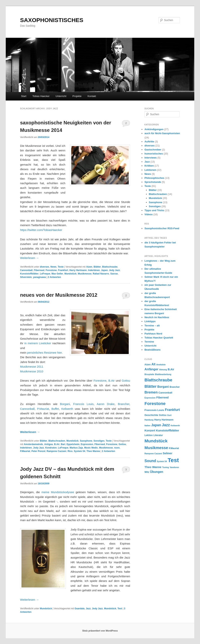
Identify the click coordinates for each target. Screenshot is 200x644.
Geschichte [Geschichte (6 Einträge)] (151, 415)
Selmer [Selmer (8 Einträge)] (168, 453)
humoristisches (154, 154)
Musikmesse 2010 (32, 371)
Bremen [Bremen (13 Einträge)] (151, 392)
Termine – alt (152, 326)
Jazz (88, 609)
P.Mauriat (43, 409)
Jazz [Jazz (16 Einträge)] (166, 425)
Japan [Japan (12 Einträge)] (156, 425)
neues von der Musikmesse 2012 (59, 295)
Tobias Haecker (41, 96)
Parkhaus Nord (153, 334)
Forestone (51, 270)
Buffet (55, 409)
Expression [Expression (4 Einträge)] (150, 398)
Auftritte (149, 142)
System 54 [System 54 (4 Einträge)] (162, 461)
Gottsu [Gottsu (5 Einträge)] (163, 415)
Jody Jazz (114, 270)
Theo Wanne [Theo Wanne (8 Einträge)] (153, 467)
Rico (70, 451)
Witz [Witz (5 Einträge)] (147, 472)
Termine (149, 342)
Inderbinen (94, 270)
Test (120, 609)
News (53, 267)
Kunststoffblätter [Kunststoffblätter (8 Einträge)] (168, 430)
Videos (148, 214)
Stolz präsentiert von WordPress (100, 631)
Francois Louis (83, 404)
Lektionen (150, 170)
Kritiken (149, 166)
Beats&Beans (152, 350)
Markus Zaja (76, 448)
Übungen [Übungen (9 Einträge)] (157, 472)
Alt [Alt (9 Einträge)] (154, 364)
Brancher (124, 404)
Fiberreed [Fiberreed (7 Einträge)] (162, 398)
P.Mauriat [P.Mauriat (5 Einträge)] (174, 448)
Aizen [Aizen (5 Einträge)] (148, 365)
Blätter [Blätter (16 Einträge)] (150, 386)
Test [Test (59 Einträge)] (173, 460)
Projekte (77, 96)
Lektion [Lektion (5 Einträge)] (149, 435)
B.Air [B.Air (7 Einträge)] (171, 369)
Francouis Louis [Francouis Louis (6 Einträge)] (154, 410)
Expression (87, 444)
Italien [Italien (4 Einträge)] (147, 426)
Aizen (89, 267)
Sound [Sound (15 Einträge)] (150, 461)
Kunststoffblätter (29, 274)
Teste (61, 267)
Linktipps (150, 321)
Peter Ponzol (38, 451)
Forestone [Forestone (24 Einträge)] (155, 403)
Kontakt (92, 96)
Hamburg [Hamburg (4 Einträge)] (149, 420)
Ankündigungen (154, 129)
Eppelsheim (73, 444)
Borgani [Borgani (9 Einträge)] (163, 387)
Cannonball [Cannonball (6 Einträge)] (165, 393)
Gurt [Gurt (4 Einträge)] (169, 415)
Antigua (49, 444)
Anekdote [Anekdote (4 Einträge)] (161, 365)
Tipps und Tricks (154, 210)
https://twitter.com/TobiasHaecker (41, 230)
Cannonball (26, 270)
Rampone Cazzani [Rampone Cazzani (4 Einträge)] (153, 453)
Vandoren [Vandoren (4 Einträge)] (174, 467)
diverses (45, 267)
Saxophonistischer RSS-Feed (162, 228)
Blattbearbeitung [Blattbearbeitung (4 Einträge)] (163, 374)
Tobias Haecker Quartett (159, 338)
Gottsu (126, 381)
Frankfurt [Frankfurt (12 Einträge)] (172, 410)
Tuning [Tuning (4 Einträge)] (166, 467)
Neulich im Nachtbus (157, 317)
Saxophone (86, 441)
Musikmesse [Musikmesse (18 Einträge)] (156, 448)
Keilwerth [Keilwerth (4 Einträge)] (175, 426)
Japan (105, 270)
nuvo (117, 448)
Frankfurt (63, 270)
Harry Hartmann (78, 270)
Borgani (65, 404)
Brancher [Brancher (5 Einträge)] (175, 387)
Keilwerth (67, 409)
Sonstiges (99, 441)
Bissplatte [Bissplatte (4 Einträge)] (149, 374)
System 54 (79, 451)
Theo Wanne (93, 451)
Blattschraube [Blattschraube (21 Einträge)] (158, 380)
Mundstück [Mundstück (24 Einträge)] (156, 441)
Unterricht (61, 96)
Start (24, 96)
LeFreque (45, 274)
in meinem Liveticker (37, 343)
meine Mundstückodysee (58, 492)
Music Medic (91, 448)
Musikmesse (85, 274)
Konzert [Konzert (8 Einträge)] (150, 430)
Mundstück (70, 274)
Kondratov (51, 448)
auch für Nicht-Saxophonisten (162, 133)
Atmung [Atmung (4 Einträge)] (163, 370)
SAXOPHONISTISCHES (52, 20)
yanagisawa (39, 277)
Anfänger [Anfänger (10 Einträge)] (151, 369)
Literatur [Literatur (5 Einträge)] (158, 435)
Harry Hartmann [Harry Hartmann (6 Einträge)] (164, 420)
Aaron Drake (105, 404)
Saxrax (114, 274)
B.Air (112, 381)
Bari (63, 444)
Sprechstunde (153, 182)
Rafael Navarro (101, 274)
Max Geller (57, 274)
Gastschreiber (153, 150)
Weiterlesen (30, 258)
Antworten (54, 277)
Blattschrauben (57, 441)
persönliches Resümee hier (44, 353)
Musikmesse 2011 (32, 367)
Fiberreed (39, 270)
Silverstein (26, 277)
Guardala (80, 609)
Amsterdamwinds (33, 444)
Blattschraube (110, 267)
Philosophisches (154, 178)
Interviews (151, 158)
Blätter (97, 267)
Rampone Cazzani (56, 451)
